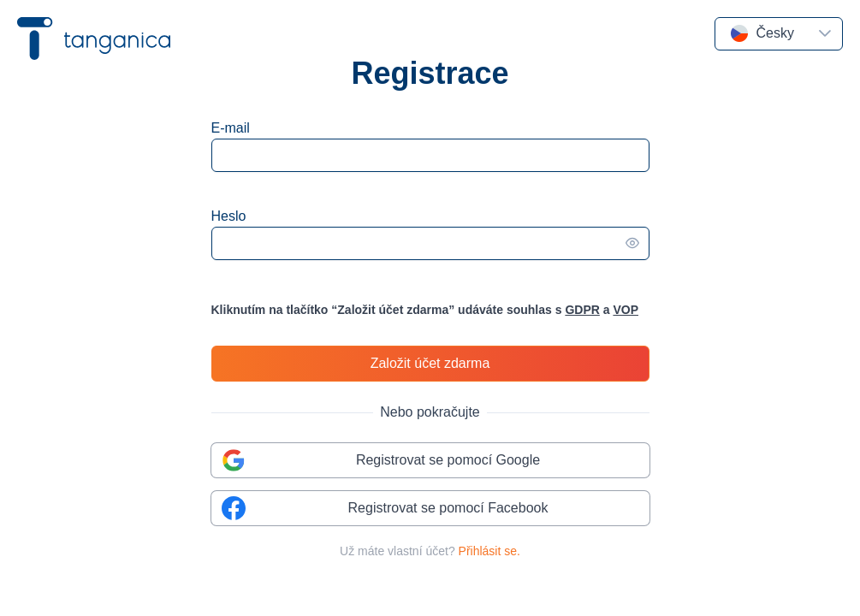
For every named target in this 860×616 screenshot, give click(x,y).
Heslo (229, 216)
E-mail (231, 128)
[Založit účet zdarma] (430, 364)
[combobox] (762, 34)
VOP (626, 310)
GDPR (582, 310)
